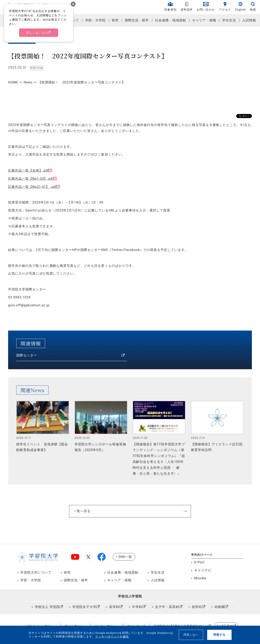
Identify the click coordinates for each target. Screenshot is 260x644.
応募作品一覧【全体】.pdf (29, 170)
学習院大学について (36, 572)
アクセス (225, 7)
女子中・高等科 (167, 607)
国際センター (27, 355)
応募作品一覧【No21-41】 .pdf (32, 187)
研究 (115, 20)
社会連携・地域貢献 (171, 20)
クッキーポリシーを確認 (112, 636)
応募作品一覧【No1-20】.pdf (31, 179)
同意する (219, 635)
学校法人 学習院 (47, 607)
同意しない (191, 635)
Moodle (200, 578)
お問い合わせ (206, 7)
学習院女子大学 (84, 607)
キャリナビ (203, 570)
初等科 (197, 607)
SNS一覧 (125, 557)
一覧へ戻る (82, 511)
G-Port (199, 562)
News (28, 82)
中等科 (137, 607)
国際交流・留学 (137, 20)
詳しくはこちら (37, 33)
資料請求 (187, 7)
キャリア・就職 (204, 20)
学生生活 (229, 20)
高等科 (114, 607)
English (240, 7)
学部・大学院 (95, 20)
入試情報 (249, 20)
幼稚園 (220, 607)
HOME (13, 82)
